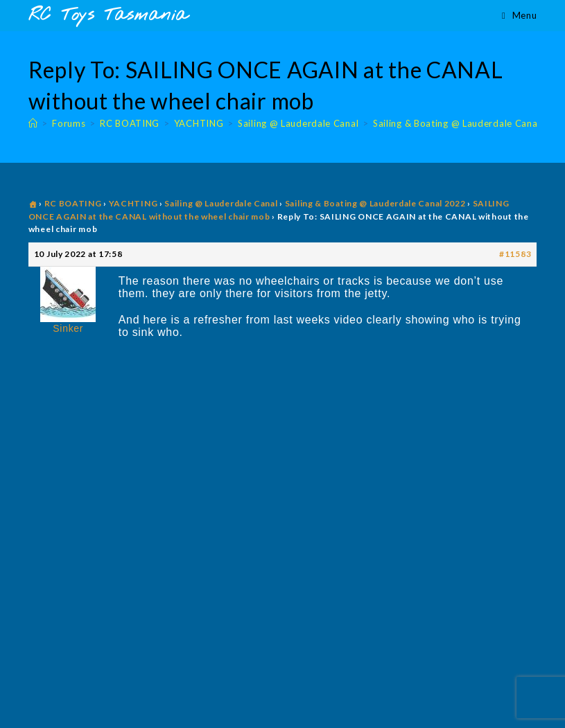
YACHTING (133, 203)
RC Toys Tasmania (108, 16)
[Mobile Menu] (519, 15)
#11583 (515, 254)
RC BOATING (73, 203)
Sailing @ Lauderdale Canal (221, 203)
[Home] (33, 123)
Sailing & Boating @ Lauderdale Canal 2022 (375, 203)
